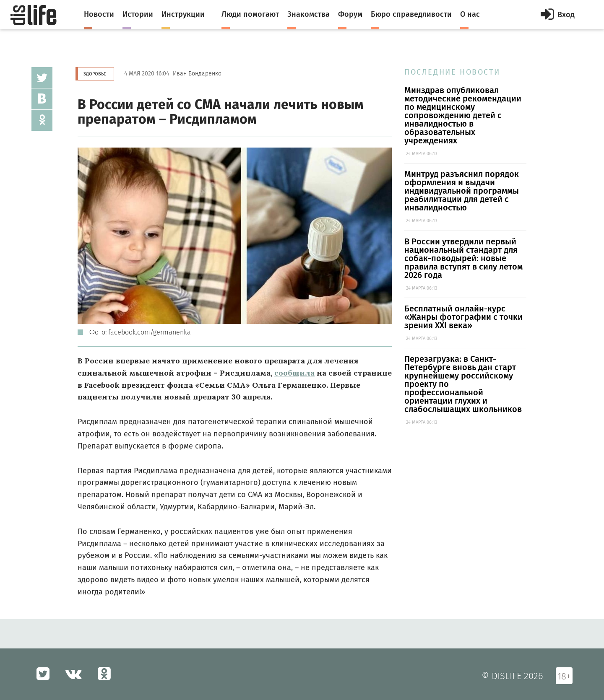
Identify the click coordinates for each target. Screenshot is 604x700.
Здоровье (95, 74)
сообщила (294, 373)
